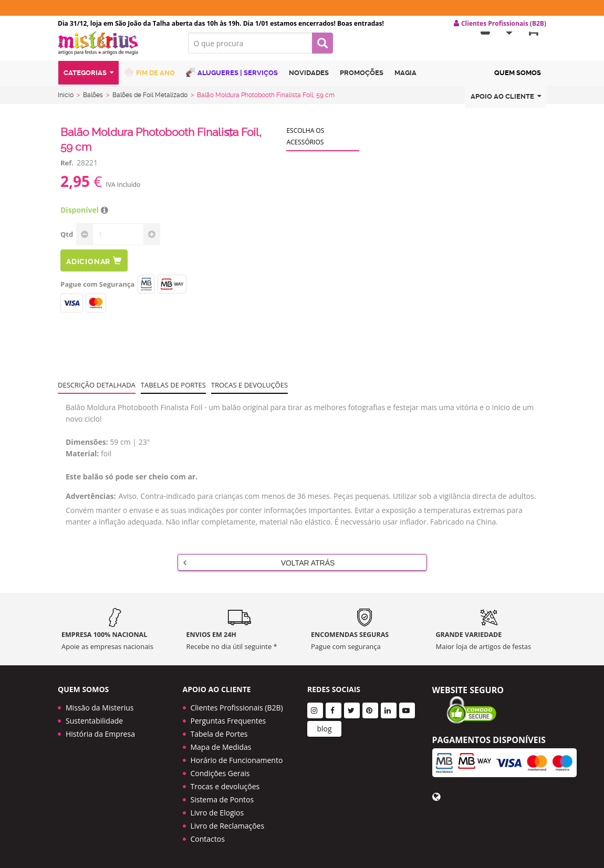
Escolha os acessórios (305, 143)
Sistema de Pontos (222, 799)
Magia (405, 81)
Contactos (208, 839)
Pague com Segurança (97, 290)
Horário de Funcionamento (237, 760)
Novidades (309, 81)
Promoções (362, 81)
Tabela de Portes (219, 734)
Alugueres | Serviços (232, 80)
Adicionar (94, 267)
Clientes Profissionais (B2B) (237, 708)
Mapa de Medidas (221, 747)
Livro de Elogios (217, 813)
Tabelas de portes (173, 391)
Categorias (88, 81)
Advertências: (91, 502)
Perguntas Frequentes (228, 721)
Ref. (67, 169)
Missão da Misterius (100, 708)
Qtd (67, 240)
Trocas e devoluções (249, 391)
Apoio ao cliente (506, 104)
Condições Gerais (220, 773)
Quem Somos (518, 81)
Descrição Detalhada (97, 391)
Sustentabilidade (94, 721)
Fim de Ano (150, 80)
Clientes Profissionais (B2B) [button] (500, 24)
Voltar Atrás (259, 569)
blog (324, 729)
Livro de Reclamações (228, 826)
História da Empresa (100, 734)
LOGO (115, 50)
